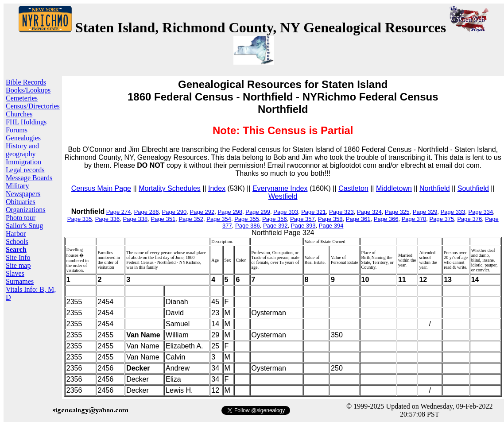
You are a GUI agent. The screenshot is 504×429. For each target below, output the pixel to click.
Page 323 (341, 212)
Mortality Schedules (170, 188)
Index (217, 188)
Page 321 (314, 212)
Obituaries (21, 202)
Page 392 (275, 226)
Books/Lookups (28, 90)
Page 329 (425, 212)
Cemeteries (22, 98)
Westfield (283, 196)
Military (17, 186)
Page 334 (481, 212)
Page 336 (108, 219)
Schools (17, 242)
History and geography (22, 150)
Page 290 (174, 212)
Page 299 (258, 212)
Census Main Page (101, 188)
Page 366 (386, 219)
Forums (17, 130)
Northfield (434, 188)
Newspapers (23, 194)
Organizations (25, 210)
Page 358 (330, 219)
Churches (19, 114)
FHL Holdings (26, 122)
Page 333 (453, 212)
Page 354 (219, 219)
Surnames (20, 281)
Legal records (25, 170)
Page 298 (230, 212)
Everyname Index (280, 188)
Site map (18, 265)
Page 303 (286, 212)
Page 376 (469, 219)
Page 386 (248, 226)
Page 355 (247, 219)
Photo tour (21, 218)
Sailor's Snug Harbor (24, 230)
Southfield (473, 188)
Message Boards (29, 178)
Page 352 (191, 219)
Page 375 (442, 219)
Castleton (353, 188)
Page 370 (414, 219)
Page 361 (358, 219)
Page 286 (147, 212)
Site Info (18, 257)
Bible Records (26, 82)
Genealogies (23, 138)
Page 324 (369, 212)
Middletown (394, 188)
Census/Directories (33, 106)
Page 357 (302, 219)
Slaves (15, 273)
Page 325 (397, 212)
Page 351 (163, 219)
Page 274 (119, 212)
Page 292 (202, 212)
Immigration (23, 162)
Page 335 (80, 219)
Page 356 (275, 219)
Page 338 (136, 219)
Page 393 (303, 226)
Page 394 (331, 226)
